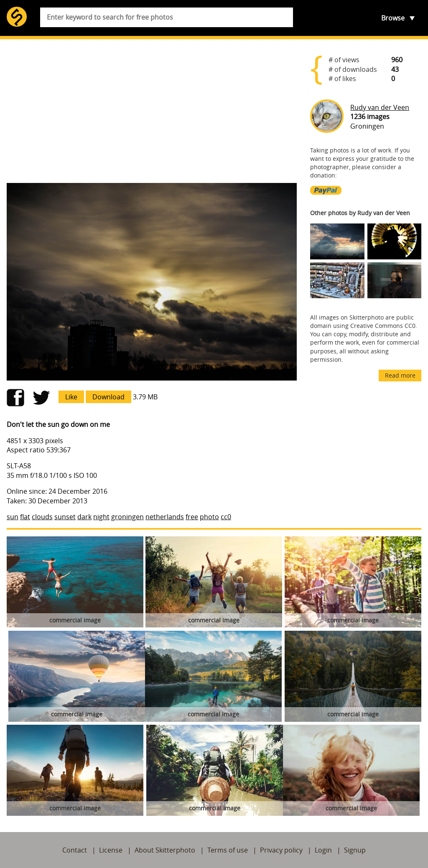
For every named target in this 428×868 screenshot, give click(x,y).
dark (84, 517)
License (111, 850)
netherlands (165, 517)
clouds (42, 517)
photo (209, 517)
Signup (355, 850)
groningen (127, 517)
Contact (75, 850)
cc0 (226, 517)
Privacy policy (281, 850)
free (192, 517)
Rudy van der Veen (380, 107)
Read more (400, 375)
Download (108, 397)
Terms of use (228, 850)
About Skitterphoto (165, 850)
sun (13, 517)
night (101, 517)
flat (25, 517)
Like (71, 397)
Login (323, 850)
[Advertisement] (152, 111)
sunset (65, 517)
